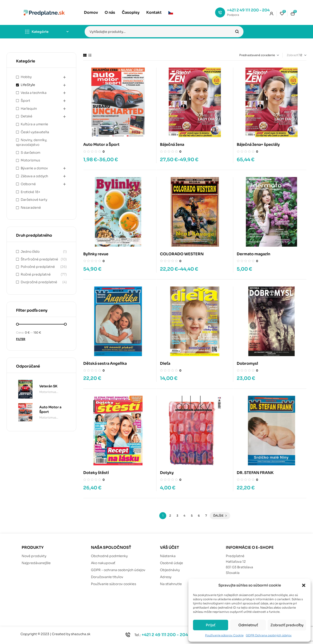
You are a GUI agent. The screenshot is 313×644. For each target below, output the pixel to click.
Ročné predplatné (36, 274)
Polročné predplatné (38, 267)
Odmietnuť (248, 625)
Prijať (211, 625)
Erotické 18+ (30, 192)
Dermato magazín (253, 254)
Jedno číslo (30, 252)
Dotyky (167, 473)
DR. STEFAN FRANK (255, 473)
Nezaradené (31, 208)
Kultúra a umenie (34, 124)
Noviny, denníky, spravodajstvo (32, 142)
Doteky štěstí (96, 473)
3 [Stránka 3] (177, 516)
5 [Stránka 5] (192, 516)
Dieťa (165, 363)
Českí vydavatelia (35, 132)
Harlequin (29, 109)
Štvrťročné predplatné (39, 259)
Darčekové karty (34, 200)
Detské (27, 116)
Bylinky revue (96, 254)
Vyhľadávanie (237, 32)
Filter (21, 339)
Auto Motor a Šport (101, 145)
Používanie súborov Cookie (224, 635)
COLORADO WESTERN (182, 254)
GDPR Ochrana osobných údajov (269, 635)
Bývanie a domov (34, 168)
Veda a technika (34, 93)
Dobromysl (247, 363)
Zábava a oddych (34, 176)
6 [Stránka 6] (199, 516)
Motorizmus (30, 160)
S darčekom (30, 153)
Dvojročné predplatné (39, 282)
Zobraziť (293, 55)
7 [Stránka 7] (206, 516)
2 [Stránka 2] (170, 516)
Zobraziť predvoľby (287, 625)
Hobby (26, 77)
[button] (304, 585)
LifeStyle (28, 85)
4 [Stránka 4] (184, 516)
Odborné (28, 184)
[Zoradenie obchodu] (249, 55)
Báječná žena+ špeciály (258, 145)
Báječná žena (172, 145)
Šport (25, 101)
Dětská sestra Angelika (105, 363)
